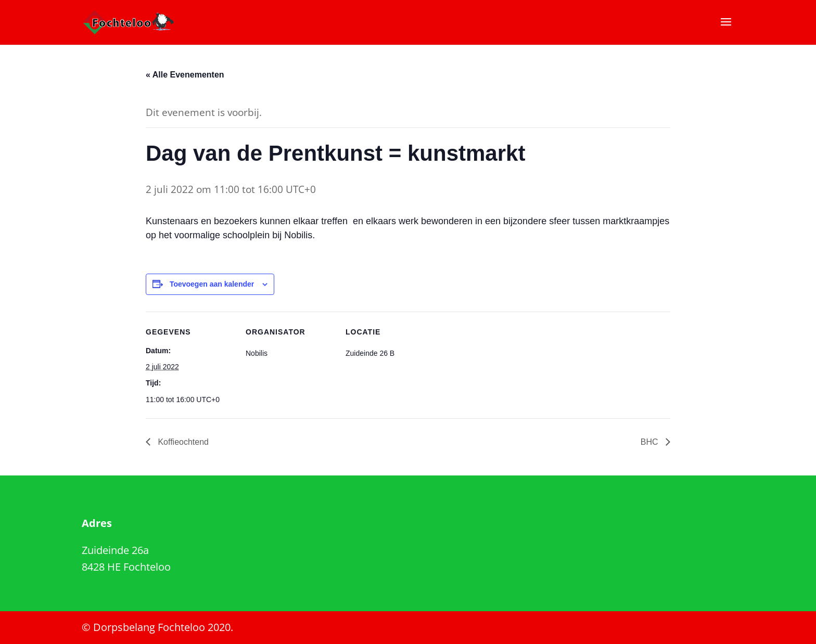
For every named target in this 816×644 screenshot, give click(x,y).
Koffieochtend (182, 442)
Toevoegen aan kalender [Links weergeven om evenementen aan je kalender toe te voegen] (212, 284)
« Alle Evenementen (185, 75)
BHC (651, 442)
